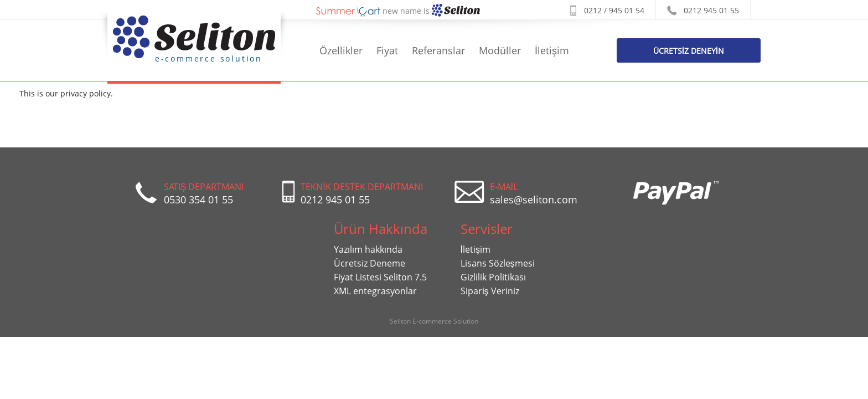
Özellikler (341, 50)
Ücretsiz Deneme (370, 263)
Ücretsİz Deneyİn (689, 51)
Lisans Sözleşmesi (498, 263)
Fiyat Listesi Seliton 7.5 (380, 277)
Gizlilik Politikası (493, 277)
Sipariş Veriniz (490, 291)
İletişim (552, 50)
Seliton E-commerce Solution (434, 321)
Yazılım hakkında (368, 249)
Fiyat (387, 50)
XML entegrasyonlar (375, 291)
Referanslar (438, 50)
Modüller (500, 50)
